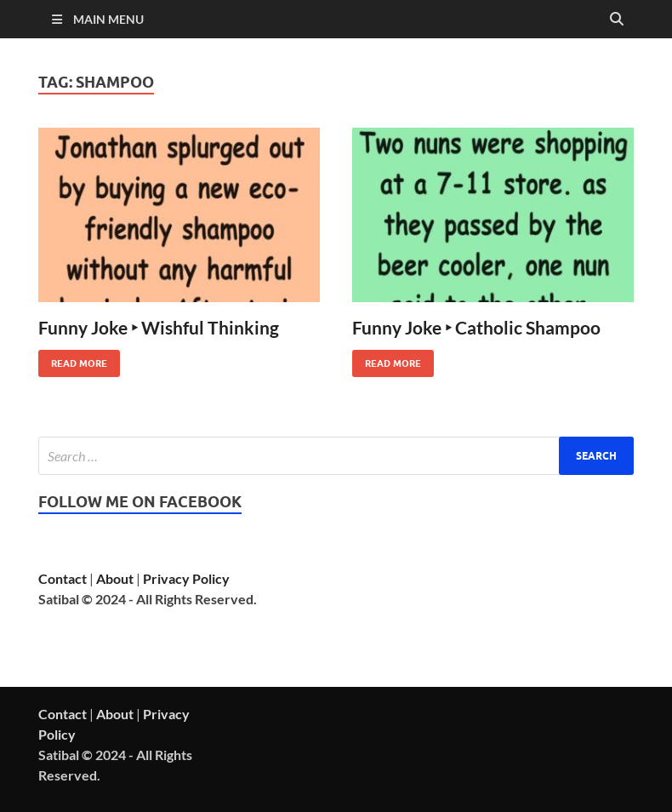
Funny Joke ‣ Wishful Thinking (159, 327)
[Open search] (617, 20)
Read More (73, 360)
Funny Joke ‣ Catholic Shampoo (476, 327)
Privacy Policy (186, 578)
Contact (63, 578)
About (115, 578)
